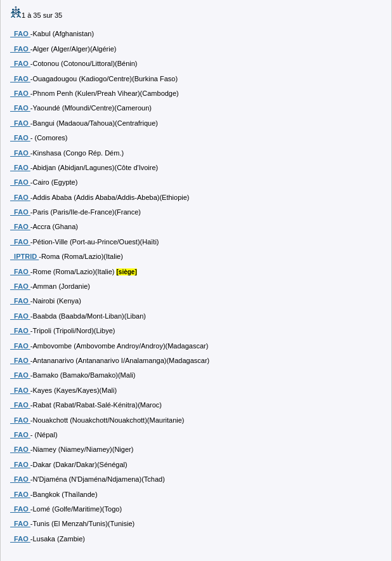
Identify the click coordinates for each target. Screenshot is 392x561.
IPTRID (24, 256)
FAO (20, 34)
